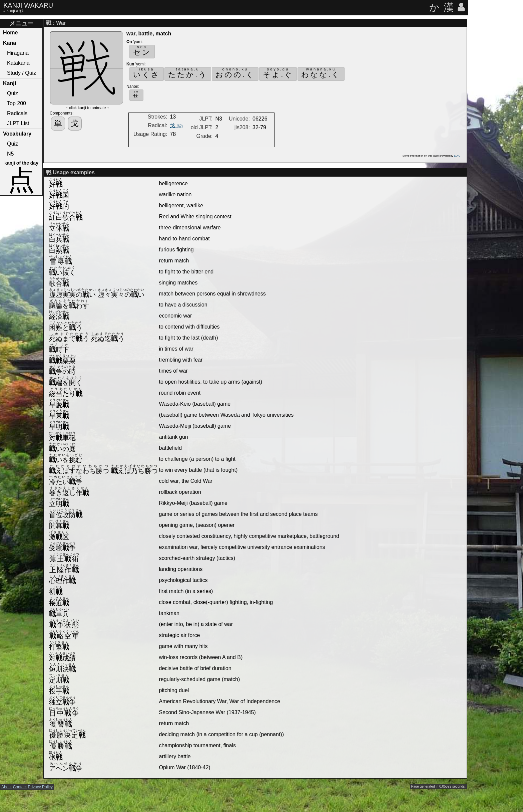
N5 (10, 154)
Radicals (17, 113)
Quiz (13, 93)
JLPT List (18, 123)
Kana (10, 43)
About (7, 787)
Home (10, 33)
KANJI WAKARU (28, 5)
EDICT (458, 156)
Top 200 (17, 103)
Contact (20, 787)
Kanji (10, 83)
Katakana (18, 63)
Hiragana (18, 53)
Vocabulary (17, 134)
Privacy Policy (40, 787)
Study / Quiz (22, 73)
